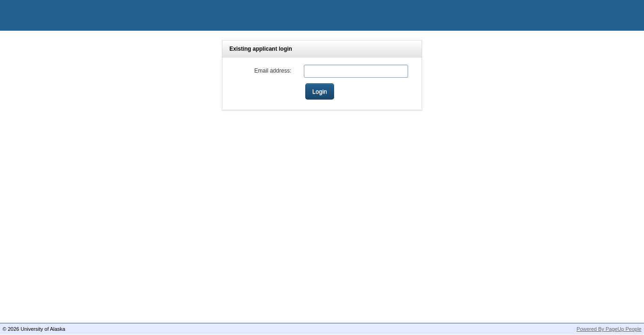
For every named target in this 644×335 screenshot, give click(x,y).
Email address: (273, 71)
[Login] (320, 91)
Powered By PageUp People (609, 329)
